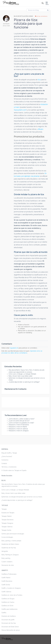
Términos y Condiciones (9, 467)
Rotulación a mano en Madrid (18, 427)
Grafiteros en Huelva (8, 602)
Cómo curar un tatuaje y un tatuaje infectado (22, 374)
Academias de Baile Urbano (10, 544)
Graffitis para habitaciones (9, 609)
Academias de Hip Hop (9, 548)
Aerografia (5, 551)
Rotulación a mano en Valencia (18, 429)
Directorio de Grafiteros (9, 616)
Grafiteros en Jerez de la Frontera (12, 595)
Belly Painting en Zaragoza (10, 555)
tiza (39, 80)
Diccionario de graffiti (8, 620)
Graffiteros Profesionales (9, 574)
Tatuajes (4, 509)
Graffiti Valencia (6, 592)
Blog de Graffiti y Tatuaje (9, 453)
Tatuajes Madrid (6, 516)
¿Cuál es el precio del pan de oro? (19, 421)
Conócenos (5, 460)
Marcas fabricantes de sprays (11, 630)
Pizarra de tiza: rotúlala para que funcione (28, 24)
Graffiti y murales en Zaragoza (11, 588)
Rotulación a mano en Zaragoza (19, 431)
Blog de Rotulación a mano (23, 16)
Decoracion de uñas (8, 565)
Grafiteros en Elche (7, 606)
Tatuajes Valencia (7, 527)
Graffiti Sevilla (6, 585)
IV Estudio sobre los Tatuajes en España (14, 470)
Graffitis (4, 613)
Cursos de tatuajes (7, 537)
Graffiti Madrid (6, 578)
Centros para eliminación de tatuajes (13, 534)
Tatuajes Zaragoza (7, 523)
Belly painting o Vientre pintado (11, 541)
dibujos (41, 129)
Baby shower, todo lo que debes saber (21, 376)
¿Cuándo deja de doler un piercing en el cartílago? (24, 382)
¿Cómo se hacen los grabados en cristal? (21, 423)
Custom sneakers (7, 562)
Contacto (4, 463)
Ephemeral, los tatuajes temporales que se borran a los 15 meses (22, 497)
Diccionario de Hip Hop (9, 623)
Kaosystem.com (20, 110)
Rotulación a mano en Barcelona (19, 425)
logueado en (14, 348)
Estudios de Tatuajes (8, 513)
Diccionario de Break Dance (10, 627)
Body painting (6, 558)
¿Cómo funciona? (7, 456)
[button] (47, 3)
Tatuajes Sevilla (6, 530)
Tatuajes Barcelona (7, 520)
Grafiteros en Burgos (8, 599)
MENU (47, 5)
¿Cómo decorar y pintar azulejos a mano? (21, 419)
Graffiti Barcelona (7, 581)
